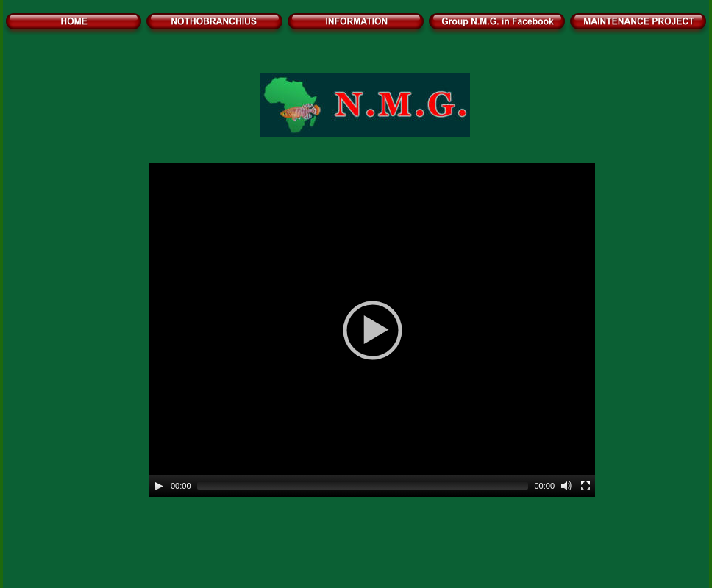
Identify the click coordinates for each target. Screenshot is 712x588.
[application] (372, 330)
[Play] (159, 486)
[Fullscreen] (585, 486)
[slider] (363, 486)
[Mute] (566, 486)
